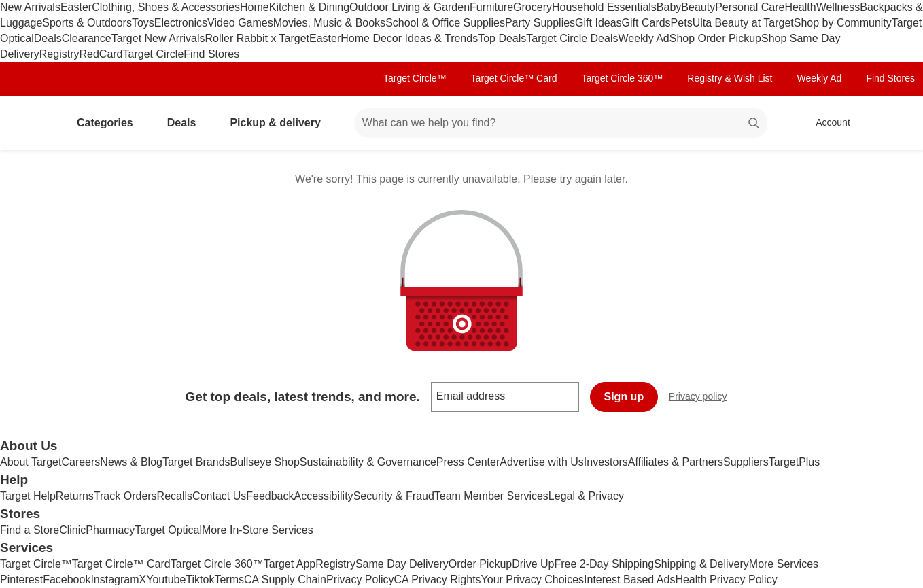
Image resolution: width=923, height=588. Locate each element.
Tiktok (200, 580)
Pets (682, 23)
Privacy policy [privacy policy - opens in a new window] (703, 398)
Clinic (72, 530)
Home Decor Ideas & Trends (409, 38)
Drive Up (533, 564)
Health (800, 7)
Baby (669, 7)
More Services (784, 564)
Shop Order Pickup (715, 38)
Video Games (240, 23)
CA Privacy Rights (438, 580)
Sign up (624, 397)
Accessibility (323, 496)
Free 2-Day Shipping (604, 564)
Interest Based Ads (629, 580)
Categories (110, 123)
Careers (81, 462)
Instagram (115, 580)
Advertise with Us (542, 462)
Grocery (533, 7)
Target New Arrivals (158, 38)
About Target (31, 462)
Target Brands (196, 462)
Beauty (698, 7)
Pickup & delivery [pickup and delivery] (280, 123)
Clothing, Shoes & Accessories (166, 7)
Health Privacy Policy (726, 580)
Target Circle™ (415, 78)
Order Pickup (480, 564)
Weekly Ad (643, 38)
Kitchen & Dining (309, 7)
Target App (290, 564)
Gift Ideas (598, 23)
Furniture (491, 7)
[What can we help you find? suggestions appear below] (561, 123)
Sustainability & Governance (368, 462)
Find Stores (211, 54)
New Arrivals (30, 7)
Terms (229, 580)
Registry (59, 54)
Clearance (87, 38)
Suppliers (746, 462)
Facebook (67, 580)
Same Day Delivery (402, 564)
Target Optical (168, 530)
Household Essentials (604, 7)
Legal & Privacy (586, 496)
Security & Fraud (394, 496)
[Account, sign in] (826, 123)
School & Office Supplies (445, 23)
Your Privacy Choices (533, 580)
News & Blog (131, 462)
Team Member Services (491, 496)
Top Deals (502, 38)
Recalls (175, 496)
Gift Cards (646, 23)
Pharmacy (110, 530)
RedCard (101, 54)
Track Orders (125, 496)
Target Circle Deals (572, 38)
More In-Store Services (258, 530)
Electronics (181, 23)
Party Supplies (540, 23)
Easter (76, 7)
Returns (75, 496)
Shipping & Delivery (701, 564)
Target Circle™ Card (514, 78)
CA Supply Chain (285, 580)
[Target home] (30, 123)
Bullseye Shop (265, 462)
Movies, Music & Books (329, 23)
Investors (606, 462)
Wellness (838, 7)
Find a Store (30, 530)
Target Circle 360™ (622, 78)
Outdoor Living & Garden (410, 7)
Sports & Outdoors (87, 23)
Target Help (28, 496)
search (754, 124)
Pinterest (21, 580)
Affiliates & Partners (676, 462)
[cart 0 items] (894, 123)
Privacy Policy (360, 580)
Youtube (166, 580)
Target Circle (154, 54)
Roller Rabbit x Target (257, 38)
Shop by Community (843, 23)
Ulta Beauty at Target (743, 23)
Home (255, 7)
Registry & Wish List (730, 78)
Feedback (270, 496)
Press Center (468, 462)
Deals (48, 38)
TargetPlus (795, 462)
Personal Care (750, 7)
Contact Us (219, 496)
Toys (143, 23)
